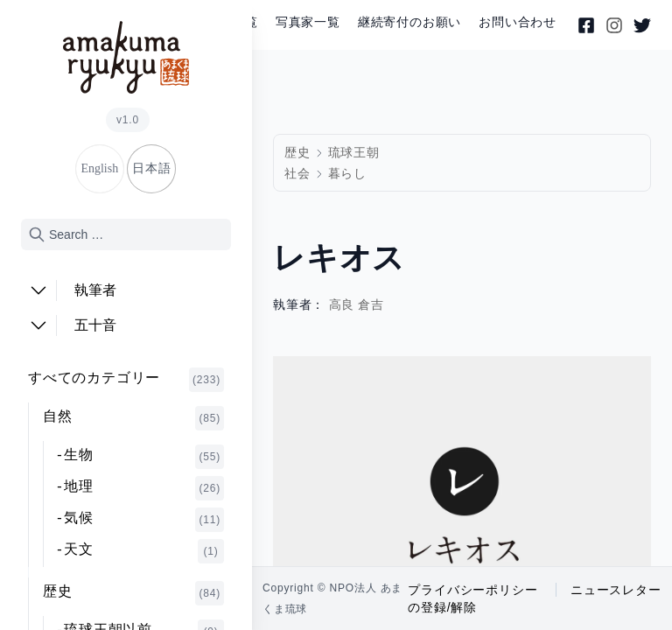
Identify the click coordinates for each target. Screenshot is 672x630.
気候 (144, 520)
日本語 (151, 168)
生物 (144, 457)
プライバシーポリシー (472, 590)
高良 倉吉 (357, 305)
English (99, 168)
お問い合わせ (518, 22)
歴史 (133, 593)
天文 (144, 551)
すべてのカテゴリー (126, 380)
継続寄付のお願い (409, 22)
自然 (133, 418)
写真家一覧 (308, 22)
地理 (144, 488)
